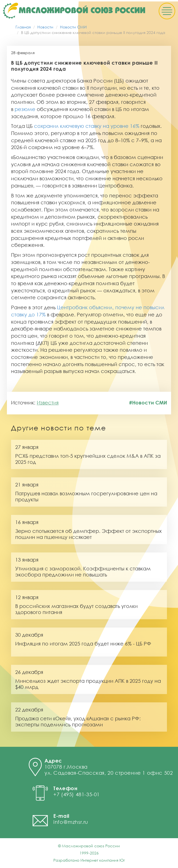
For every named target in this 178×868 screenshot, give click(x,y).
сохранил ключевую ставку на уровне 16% (87, 126)
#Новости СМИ (148, 403)
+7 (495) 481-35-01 (77, 794)
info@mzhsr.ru (71, 822)
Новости (45, 27)
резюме (25, 109)
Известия (48, 403)
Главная (23, 27)
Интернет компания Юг (103, 860)
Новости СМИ (73, 27)
